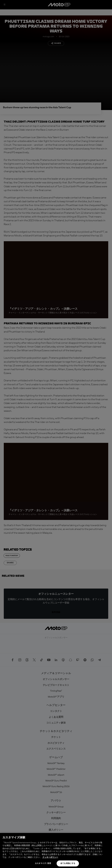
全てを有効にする (68, 863)
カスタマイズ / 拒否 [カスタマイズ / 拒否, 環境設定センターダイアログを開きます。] (43, 863)
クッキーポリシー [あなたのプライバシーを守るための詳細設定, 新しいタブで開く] (50, 857)
